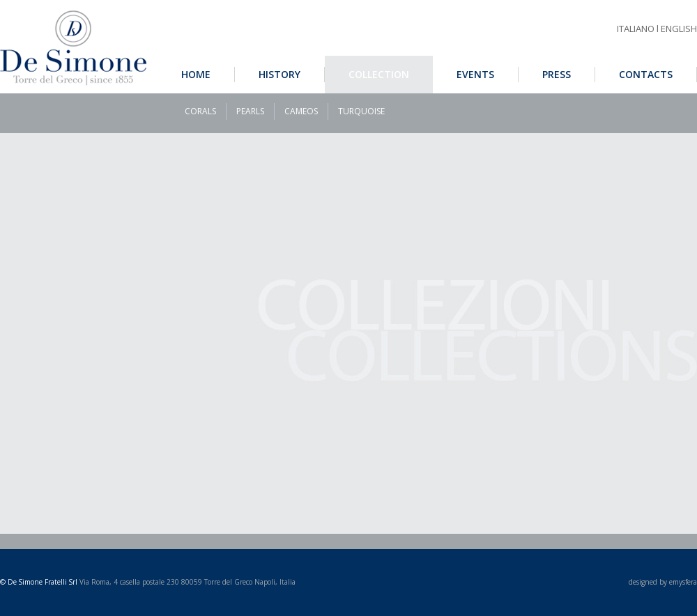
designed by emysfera (663, 582)
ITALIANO (636, 29)
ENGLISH (679, 29)
